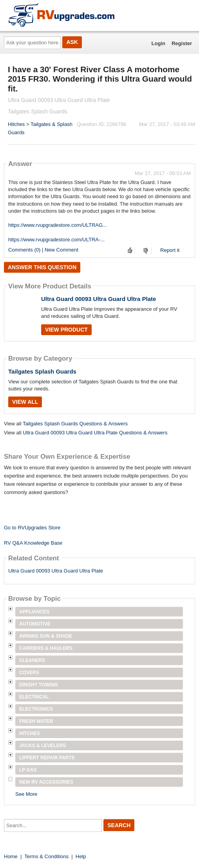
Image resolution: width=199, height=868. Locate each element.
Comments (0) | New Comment (43, 250)
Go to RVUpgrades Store (32, 528)
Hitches (16, 124)
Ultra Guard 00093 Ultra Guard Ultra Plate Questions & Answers (95, 433)
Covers (29, 673)
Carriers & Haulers (46, 648)
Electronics (36, 709)
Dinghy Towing (39, 685)
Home (11, 856)
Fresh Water (36, 721)
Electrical (34, 697)
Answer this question (42, 267)
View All (25, 402)
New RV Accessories (46, 782)
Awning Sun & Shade (46, 636)
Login (158, 43)
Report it (170, 250)
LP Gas (28, 770)
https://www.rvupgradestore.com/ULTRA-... (56, 240)
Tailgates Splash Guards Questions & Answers (75, 424)
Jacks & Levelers (43, 746)
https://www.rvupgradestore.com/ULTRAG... (58, 225)
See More (26, 794)
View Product (66, 330)
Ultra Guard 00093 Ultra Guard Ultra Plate (99, 299)
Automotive (35, 624)
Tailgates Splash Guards (42, 371)
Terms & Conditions (46, 856)
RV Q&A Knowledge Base (33, 543)
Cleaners (32, 660)
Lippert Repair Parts (47, 758)
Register (182, 43)
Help (81, 856)
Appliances (34, 612)
